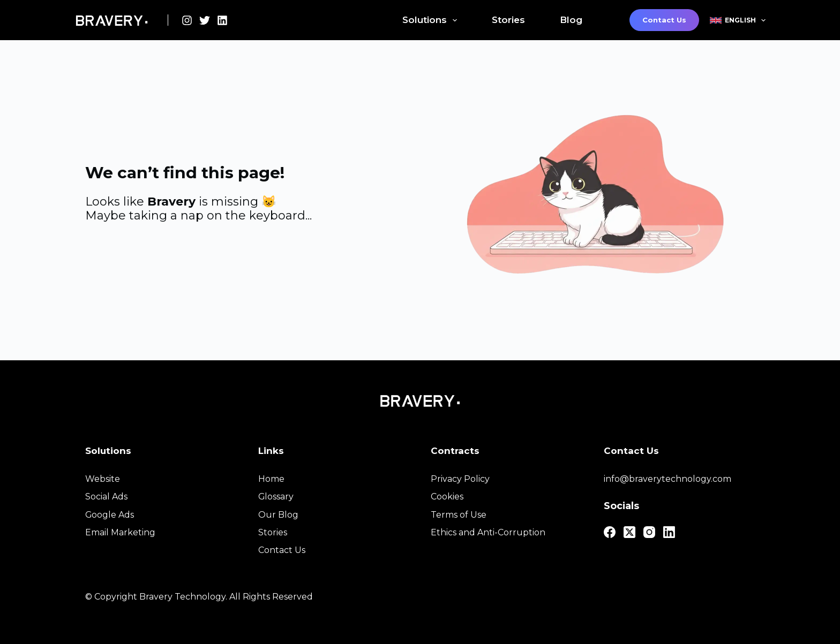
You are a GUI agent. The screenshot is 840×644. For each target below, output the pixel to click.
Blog (571, 20)
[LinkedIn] (222, 20)
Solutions (432, 20)
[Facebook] (610, 532)
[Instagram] (187, 20)
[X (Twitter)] (205, 20)
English (738, 20)
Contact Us (664, 20)
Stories (508, 20)
